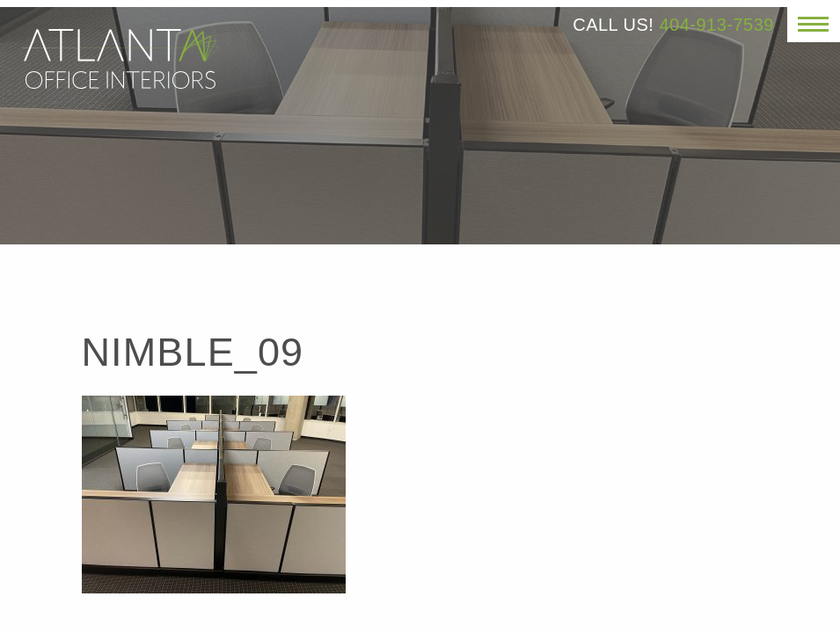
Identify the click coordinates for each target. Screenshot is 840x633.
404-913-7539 (716, 25)
